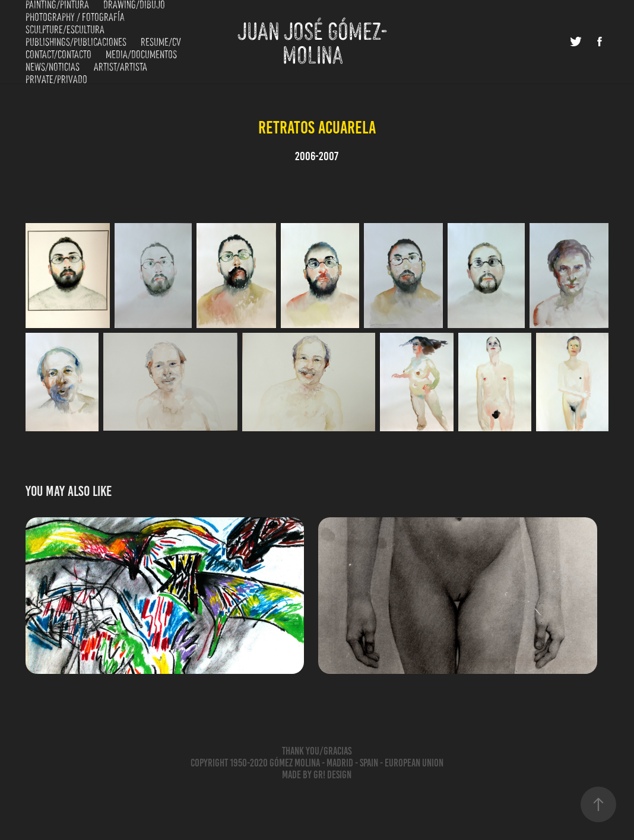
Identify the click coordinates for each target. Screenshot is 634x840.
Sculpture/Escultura (65, 28)
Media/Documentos (141, 53)
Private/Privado (56, 78)
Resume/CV (161, 41)
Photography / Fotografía (75, 16)
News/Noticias (53, 66)
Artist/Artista (121, 66)
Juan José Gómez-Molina (313, 41)
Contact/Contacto (58, 53)
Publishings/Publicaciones (76, 41)
